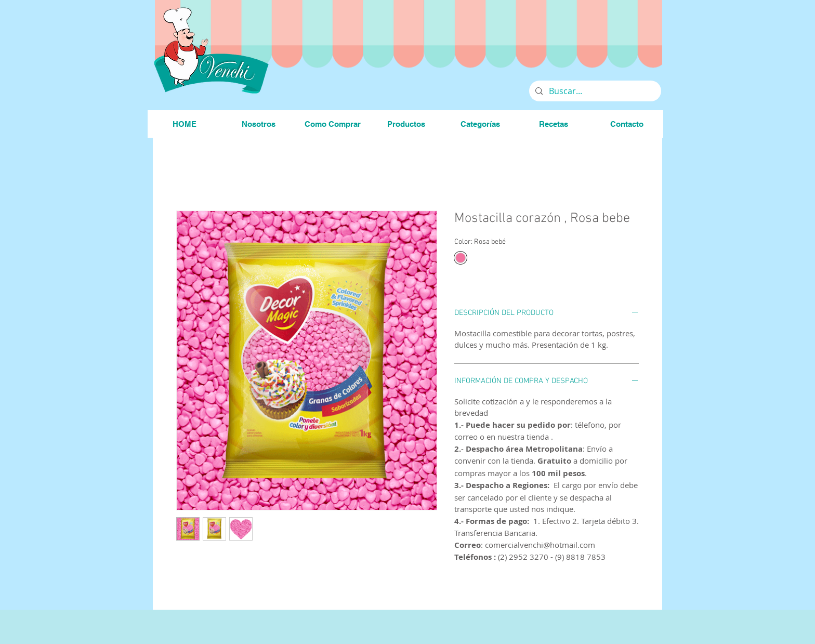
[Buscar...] (594, 91)
